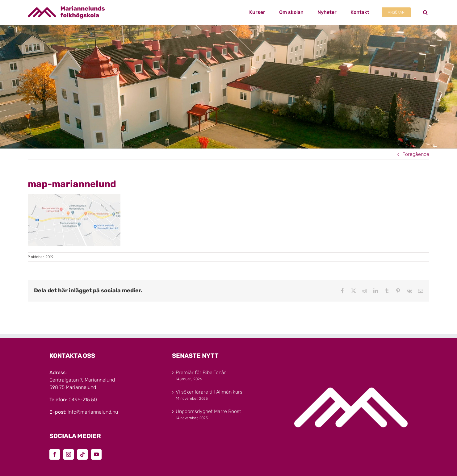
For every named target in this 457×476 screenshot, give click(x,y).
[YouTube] (96, 454)
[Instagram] (69, 454)
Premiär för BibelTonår (201, 372)
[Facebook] (55, 454)
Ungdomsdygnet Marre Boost (208, 411)
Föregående (416, 154)
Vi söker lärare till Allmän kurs (209, 392)
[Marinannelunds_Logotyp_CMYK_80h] (66, 8)
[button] (425, 12)
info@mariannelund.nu (93, 412)
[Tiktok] (82, 454)
